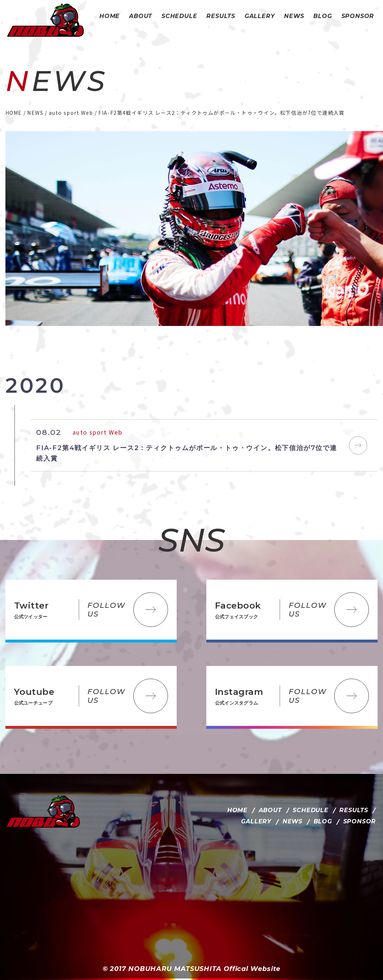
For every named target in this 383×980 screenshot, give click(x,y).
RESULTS (354, 810)
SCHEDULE (310, 810)
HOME (237, 810)
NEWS (292, 821)
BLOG (323, 821)
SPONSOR (360, 821)
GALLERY (256, 821)
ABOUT (270, 810)
